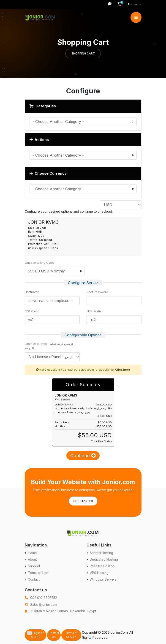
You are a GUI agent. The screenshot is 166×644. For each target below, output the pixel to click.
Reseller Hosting (102, 566)
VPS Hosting (99, 573)
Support (34, 566)
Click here (123, 370)
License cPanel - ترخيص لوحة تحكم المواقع (49, 346)
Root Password (97, 292)
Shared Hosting (101, 553)
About (32, 559)
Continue (83, 456)
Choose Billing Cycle (40, 263)
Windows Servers (103, 579)
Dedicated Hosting (104, 559)
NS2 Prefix (94, 311)
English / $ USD (35, 635)
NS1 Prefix (32, 311)
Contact (34, 579)
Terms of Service (71, 635)
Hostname (32, 292)
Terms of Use (38, 573)
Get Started (83, 501)
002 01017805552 (44, 598)
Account (133, 4)
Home (32, 553)
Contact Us (54, 635)
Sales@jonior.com (44, 605)
